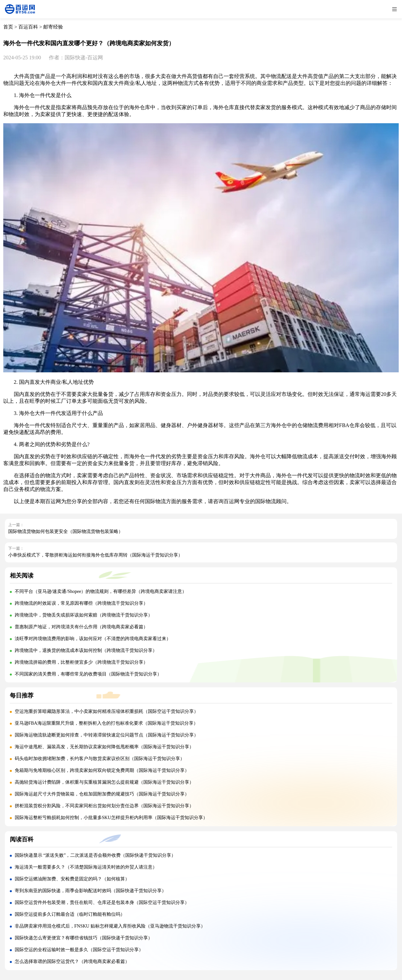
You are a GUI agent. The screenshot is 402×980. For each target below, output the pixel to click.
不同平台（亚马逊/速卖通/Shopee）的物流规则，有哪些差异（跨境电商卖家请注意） (101, 591)
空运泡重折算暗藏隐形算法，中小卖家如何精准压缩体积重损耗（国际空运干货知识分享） (107, 711)
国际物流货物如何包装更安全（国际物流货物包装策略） (66, 531)
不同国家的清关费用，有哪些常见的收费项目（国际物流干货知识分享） (88, 674)
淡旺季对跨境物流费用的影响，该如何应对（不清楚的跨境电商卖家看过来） (93, 639)
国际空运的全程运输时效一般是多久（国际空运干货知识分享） (79, 950)
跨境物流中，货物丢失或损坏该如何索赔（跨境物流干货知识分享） (84, 615)
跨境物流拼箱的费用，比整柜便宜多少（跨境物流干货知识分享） (81, 662)
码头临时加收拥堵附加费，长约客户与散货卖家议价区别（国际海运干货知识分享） (100, 759)
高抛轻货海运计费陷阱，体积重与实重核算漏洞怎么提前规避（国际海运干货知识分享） (104, 782)
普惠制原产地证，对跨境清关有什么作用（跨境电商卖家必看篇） (81, 627)
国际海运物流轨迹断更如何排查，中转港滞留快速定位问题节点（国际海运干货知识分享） (107, 735)
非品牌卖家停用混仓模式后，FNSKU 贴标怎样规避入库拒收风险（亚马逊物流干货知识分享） (110, 926)
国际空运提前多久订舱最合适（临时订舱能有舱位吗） (70, 914)
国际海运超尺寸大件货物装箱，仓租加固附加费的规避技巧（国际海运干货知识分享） (102, 794)
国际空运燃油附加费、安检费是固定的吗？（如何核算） (72, 879)
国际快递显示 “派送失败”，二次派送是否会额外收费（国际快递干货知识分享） (95, 855)
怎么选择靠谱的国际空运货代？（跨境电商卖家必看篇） (72, 961)
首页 (8, 27)
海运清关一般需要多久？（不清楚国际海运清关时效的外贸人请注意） (86, 867)
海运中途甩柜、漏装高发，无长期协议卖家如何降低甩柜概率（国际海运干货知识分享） (104, 747)
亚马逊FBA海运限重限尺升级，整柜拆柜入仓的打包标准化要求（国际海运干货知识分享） (106, 723)
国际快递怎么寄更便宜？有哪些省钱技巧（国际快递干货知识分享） (84, 938)
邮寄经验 (53, 27)
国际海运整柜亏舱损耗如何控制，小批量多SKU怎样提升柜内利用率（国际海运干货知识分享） (111, 818)
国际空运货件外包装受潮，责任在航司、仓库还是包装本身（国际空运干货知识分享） (102, 902)
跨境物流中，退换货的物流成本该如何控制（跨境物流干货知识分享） (86, 650)
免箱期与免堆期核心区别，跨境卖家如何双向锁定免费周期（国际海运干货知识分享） (102, 770)
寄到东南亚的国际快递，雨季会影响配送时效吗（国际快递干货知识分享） (90, 891)
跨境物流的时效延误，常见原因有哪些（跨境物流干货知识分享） (81, 603)
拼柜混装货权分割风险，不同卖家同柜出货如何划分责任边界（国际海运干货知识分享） (104, 806)
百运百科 (28, 27)
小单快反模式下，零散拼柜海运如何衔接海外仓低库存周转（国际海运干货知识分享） (95, 555)
